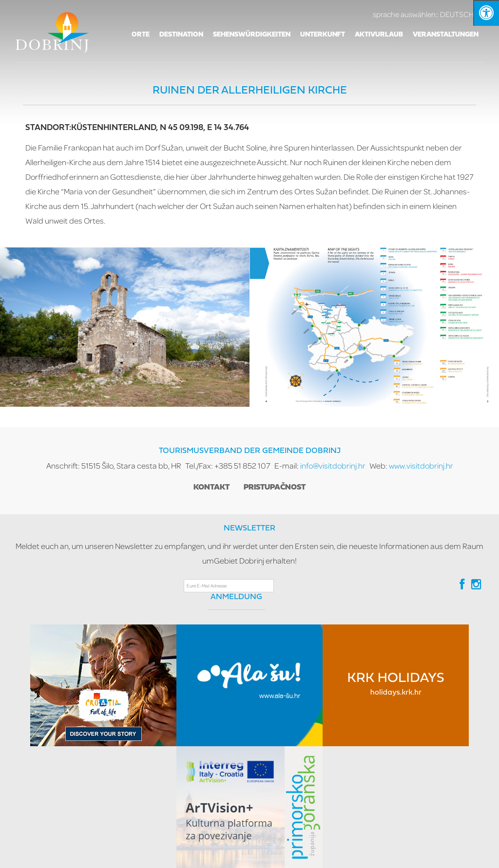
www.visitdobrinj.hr (421, 465)
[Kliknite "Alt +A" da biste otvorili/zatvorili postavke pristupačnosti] (486, 13)
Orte (141, 35)
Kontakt (211, 488)
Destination (181, 35)
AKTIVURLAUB (379, 35)
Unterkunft (323, 35)
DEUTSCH (428, 14)
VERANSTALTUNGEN (446, 35)
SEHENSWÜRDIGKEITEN (252, 35)
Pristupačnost (275, 488)
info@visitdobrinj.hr (333, 465)
